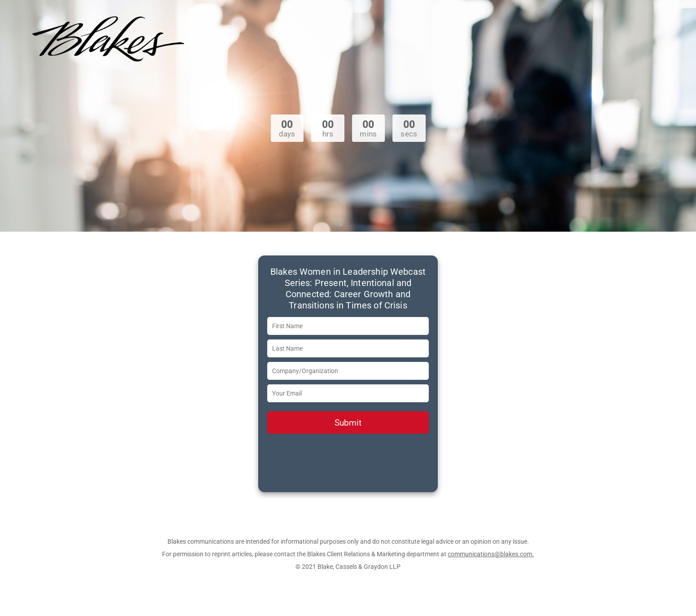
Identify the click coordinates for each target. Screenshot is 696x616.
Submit (348, 423)
